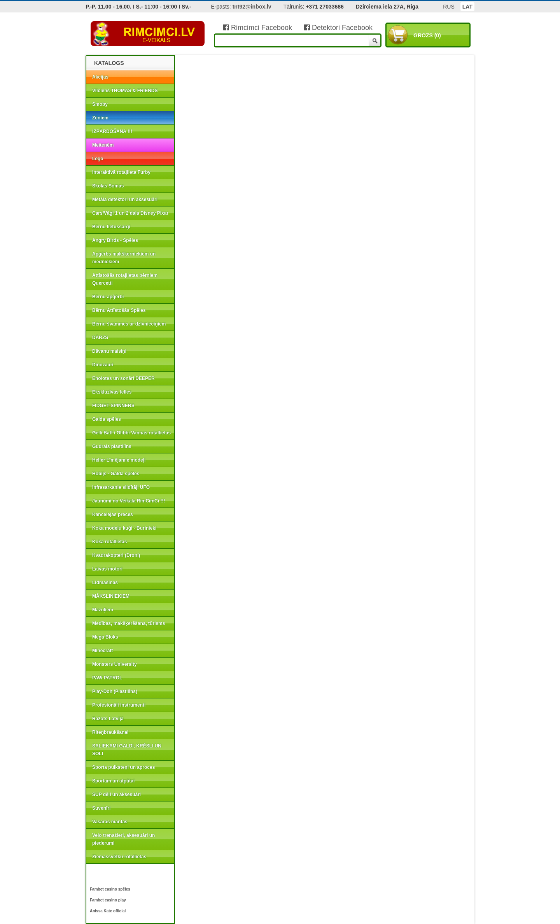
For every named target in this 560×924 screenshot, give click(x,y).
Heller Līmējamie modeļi (119, 460)
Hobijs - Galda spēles (116, 474)
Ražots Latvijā (108, 719)
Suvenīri (101, 808)
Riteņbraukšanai (110, 732)
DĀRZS (100, 338)
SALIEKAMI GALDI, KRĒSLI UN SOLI (127, 750)
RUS (449, 7)
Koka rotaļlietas (109, 542)
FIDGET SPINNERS (113, 406)
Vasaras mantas (110, 822)
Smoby (100, 104)
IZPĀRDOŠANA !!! (112, 131)
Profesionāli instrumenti (119, 705)
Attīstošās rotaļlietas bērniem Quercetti (125, 279)
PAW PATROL (107, 678)
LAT (467, 7)
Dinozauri (103, 365)
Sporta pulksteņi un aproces (123, 767)
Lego (98, 159)
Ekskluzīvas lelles (112, 392)
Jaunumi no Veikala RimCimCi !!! (129, 501)
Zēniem (100, 118)
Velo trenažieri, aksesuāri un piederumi (123, 839)
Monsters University (115, 664)
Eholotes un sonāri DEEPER (123, 378)
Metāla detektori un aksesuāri (125, 199)
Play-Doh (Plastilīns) (115, 691)
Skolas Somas (108, 186)
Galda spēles (107, 419)
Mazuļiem (103, 610)
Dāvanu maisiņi (109, 351)
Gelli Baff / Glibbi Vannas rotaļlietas (131, 433)
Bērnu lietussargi (111, 227)
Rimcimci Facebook (257, 28)
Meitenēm (103, 145)
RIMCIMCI (148, 34)
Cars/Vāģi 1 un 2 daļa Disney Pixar (130, 213)
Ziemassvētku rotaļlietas (119, 857)
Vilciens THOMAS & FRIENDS (125, 91)
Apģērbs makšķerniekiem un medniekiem (124, 258)
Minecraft (102, 651)
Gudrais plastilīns (112, 446)
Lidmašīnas (105, 583)
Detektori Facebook (338, 28)
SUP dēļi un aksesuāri (116, 794)
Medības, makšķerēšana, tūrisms (129, 623)
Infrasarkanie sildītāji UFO (121, 487)
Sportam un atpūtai (113, 781)
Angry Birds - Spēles (115, 240)
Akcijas (100, 77)
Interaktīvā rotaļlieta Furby (121, 172)
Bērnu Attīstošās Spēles (119, 310)
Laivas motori (107, 569)
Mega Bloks (105, 637)
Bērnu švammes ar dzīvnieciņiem (129, 324)
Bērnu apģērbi (108, 297)
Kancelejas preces (113, 514)
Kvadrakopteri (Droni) (116, 555)
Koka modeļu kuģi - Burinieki (124, 528)
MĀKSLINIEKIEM (111, 596)
